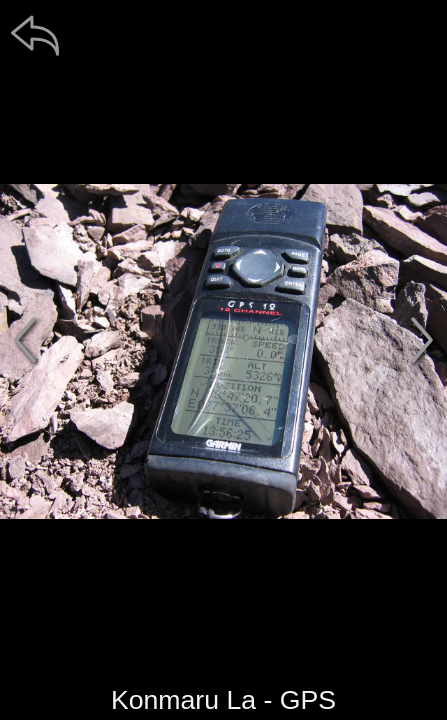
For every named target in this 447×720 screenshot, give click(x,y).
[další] (422, 340)
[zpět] (35, 35)
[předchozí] (25, 340)
